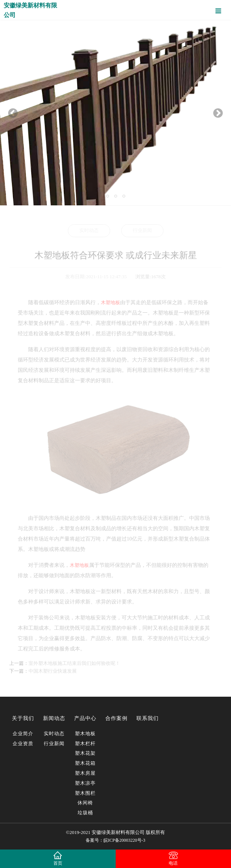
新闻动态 (54, 718)
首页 (58, 863)
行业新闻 (142, 230)
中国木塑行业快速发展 (53, 671)
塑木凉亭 (85, 783)
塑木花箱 (85, 763)
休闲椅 (85, 803)
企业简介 (23, 734)
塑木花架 (85, 753)
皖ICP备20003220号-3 (124, 840)
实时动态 (89, 230)
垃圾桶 (85, 813)
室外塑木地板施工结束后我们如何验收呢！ (74, 663)
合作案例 (116, 718)
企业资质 (23, 743)
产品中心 (85, 718)
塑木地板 (85, 734)
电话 (173, 863)
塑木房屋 (85, 773)
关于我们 (23, 718)
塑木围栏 (85, 793)
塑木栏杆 (85, 743)
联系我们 (148, 718)
